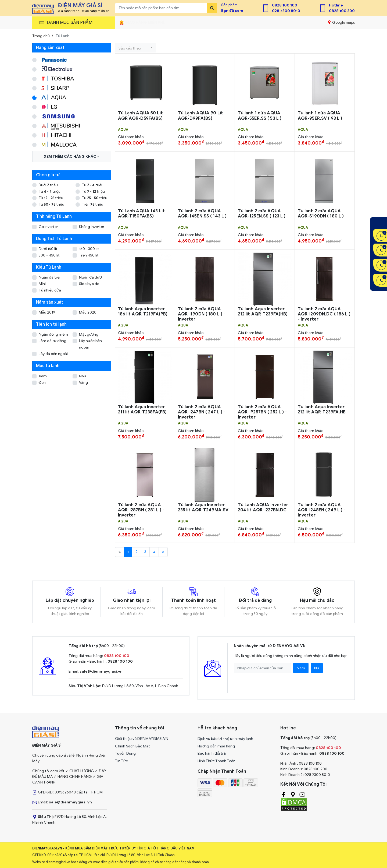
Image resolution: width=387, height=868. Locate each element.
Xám (43, 376)
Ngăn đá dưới (91, 277)
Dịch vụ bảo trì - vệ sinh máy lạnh (225, 739)
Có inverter (48, 227)
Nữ (317, 668)
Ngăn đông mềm (53, 334)
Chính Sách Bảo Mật (132, 746)
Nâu (83, 376)
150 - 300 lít (89, 249)
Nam (301, 668)
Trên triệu (93, 204)
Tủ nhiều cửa (50, 290)
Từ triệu (93, 185)
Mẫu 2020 (88, 312)
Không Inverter (92, 227)
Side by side (89, 284)
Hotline (336, 5)
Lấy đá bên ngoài (53, 354)
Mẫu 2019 (47, 312)
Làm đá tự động (53, 341)
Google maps (341, 22)
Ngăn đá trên (50, 277)
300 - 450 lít (49, 255)
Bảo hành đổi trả (212, 753)
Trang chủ (41, 36)
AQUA (123, 130)
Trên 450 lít (89, 255)
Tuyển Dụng (125, 753)
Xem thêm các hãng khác (72, 157)
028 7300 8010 (286, 11)
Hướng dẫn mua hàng (216, 746)
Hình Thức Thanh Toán (216, 761)
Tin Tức (121, 761)
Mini (42, 284)
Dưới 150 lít (48, 249)
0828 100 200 (342, 11)
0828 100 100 (285, 5)
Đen (42, 383)
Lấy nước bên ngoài (90, 344)
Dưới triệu (48, 185)
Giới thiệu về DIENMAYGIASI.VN (142, 739)
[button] (135, 48)
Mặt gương (89, 334)
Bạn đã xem (232, 11)
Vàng (83, 383)
